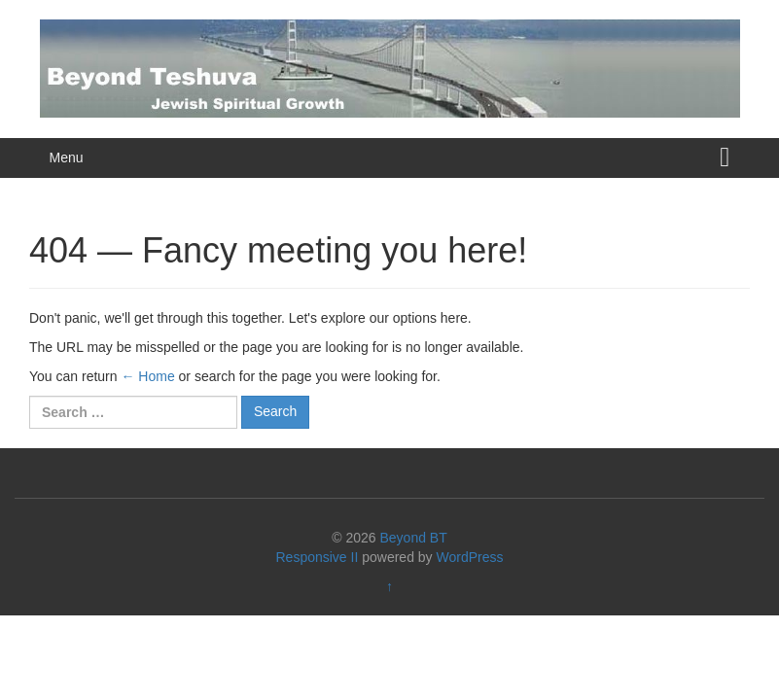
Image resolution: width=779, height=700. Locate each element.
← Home (147, 376)
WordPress (470, 557)
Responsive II (318, 557)
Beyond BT (413, 538)
